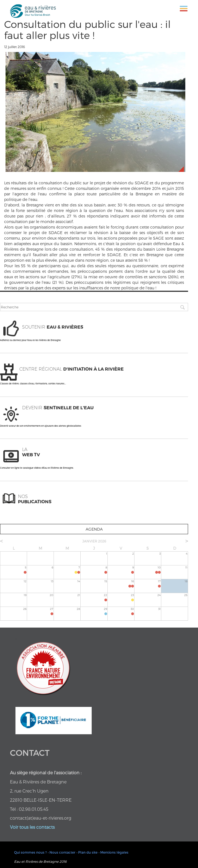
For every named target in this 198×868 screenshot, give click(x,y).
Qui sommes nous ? (30, 852)
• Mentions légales (113, 852)
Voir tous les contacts (32, 827)
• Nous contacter (62, 852)
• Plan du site (87, 852)
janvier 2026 (94, 541)
